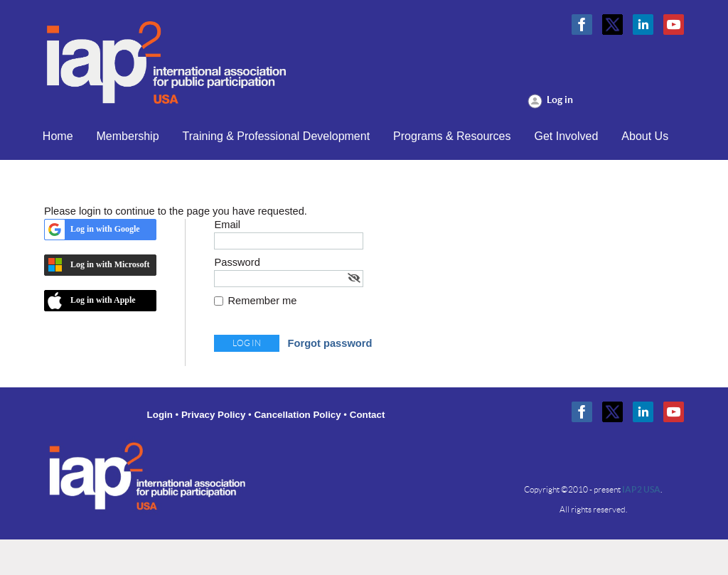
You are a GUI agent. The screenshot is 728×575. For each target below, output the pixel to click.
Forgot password (330, 343)
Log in (560, 100)
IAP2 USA (641, 489)
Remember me (263, 301)
